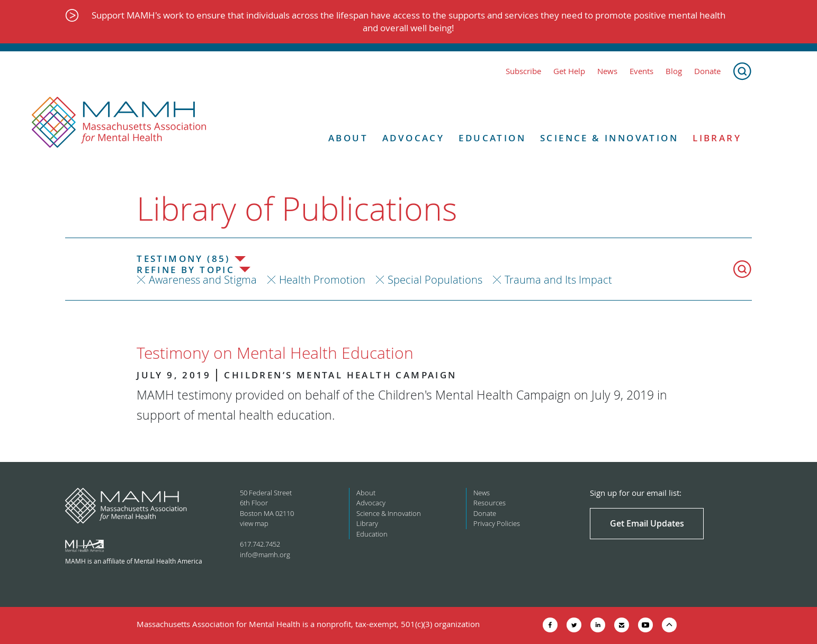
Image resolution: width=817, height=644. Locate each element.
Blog (674, 71)
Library (717, 138)
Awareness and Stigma (203, 280)
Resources (490, 503)
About (348, 138)
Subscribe (523, 71)
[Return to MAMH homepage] (119, 123)
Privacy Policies (497, 523)
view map (254, 523)
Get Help (569, 71)
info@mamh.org (265, 555)
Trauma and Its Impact (558, 280)
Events (641, 71)
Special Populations (435, 280)
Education (492, 138)
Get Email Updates (647, 523)
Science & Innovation (609, 138)
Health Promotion (322, 280)
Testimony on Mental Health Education (275, 353)
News (607, 71)
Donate (707, 71)
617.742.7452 (260, 544)
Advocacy (413, 138)
